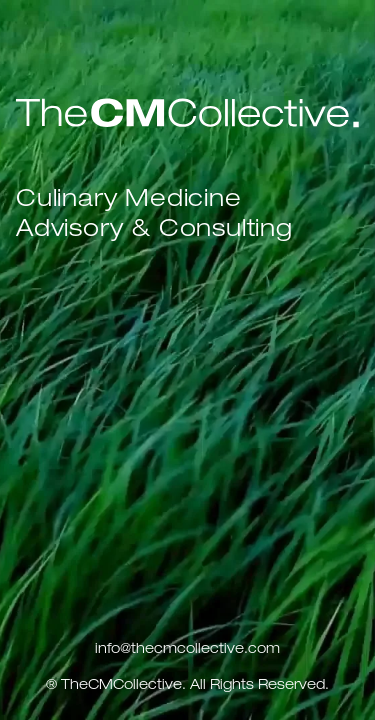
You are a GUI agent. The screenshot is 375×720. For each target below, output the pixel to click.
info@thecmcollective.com (187, 650)
